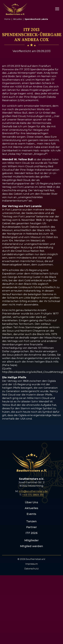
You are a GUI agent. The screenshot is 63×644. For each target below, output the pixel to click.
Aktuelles (32, 508)
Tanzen (31, 521)
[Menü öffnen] (57, 9)
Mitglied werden (32, 546)
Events (31, 514)
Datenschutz (32, 569)
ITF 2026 (32, 533)
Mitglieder (32, 540)
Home (7, 19)
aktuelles (18, 19)
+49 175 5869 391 (33, 495)
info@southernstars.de (33, 491)
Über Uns (32, 502)
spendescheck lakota (36, 19)
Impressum (32, 564)
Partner (32, 527)
